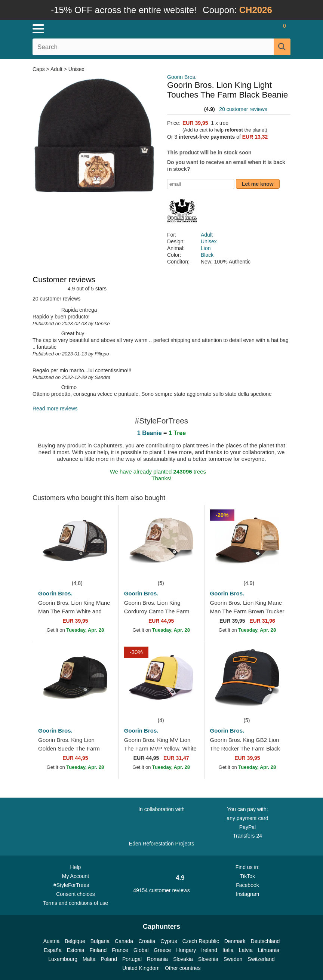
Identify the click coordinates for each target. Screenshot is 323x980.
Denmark (235, 941)
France (120, 950)
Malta (89, 959)
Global (141, 950)
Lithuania (269, 950)
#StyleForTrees (76, 885)
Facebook (247, 885)
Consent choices (76, 894)
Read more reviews (55, 409)
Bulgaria (100, 941)
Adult (56, 69)
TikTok (247, 876)
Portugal (132, 959)
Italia (228, 950)
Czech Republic (201, 941)
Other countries (183, 968)
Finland (98, 950)
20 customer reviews (243, 109)
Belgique (75, 941)
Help (76, 867)
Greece (162, 950)
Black (207, 255)
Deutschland (265, 941)
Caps (39, 69)
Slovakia (183, 959)
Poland (109, 959)
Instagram (247, 894)
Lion (206, 248)
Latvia (246, 950)
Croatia (147, 941)
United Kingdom (141, 968)
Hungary (186, 950)
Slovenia (208, 959)
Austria (52, 941)
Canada (124, 941)
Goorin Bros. (182, 77)
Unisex (76, 69)
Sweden (233, 959)
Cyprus (169, 941)
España (53, 950)
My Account (76, 876)
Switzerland (261, 959)
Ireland (209, 950)
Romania (157, 959)
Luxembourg (63, 959)
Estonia (76, 950)
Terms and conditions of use (76, 903)
